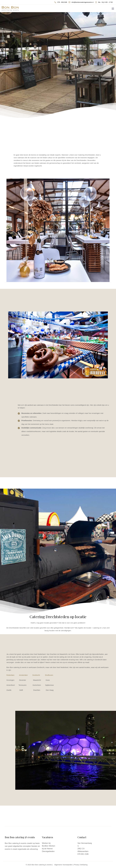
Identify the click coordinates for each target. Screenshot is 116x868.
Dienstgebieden (48, 851)
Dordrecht (36, 675)
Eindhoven (49, 675)
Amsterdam (23, 675)
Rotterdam (10, 675)
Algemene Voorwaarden (63, 865)
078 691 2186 (83, 854)
